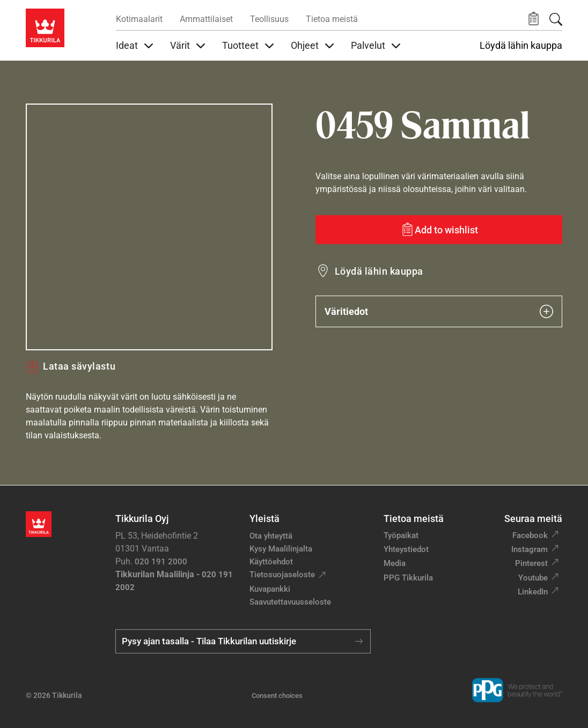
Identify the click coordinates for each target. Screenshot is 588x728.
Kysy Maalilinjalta (281, 549)
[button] (534, 19)
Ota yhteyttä (271, 536)
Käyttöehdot (271, 562)
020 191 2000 (161, 562)
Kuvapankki (270, 589)
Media (395, 563)
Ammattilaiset (206, 19)
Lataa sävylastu (71, 366)
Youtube (533, 578)
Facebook (530, 535)
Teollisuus (269, 19)
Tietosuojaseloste (282, 575)
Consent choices (277, 696)
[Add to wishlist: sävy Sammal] (439, 230)
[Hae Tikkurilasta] (556, 19)
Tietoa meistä (332, 19)
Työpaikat (401, 535)
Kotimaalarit (139, 19)
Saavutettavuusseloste (290, 602)
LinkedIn (533, 592)
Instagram (530, 549)
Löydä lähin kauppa (521, 46)
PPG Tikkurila (408, 578)
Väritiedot (439, 311)
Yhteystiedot (406, 549)
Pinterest (531, 563)
